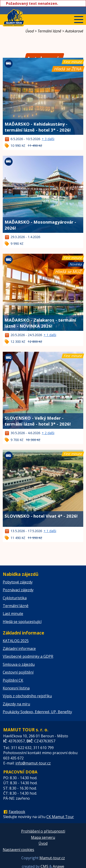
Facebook (17, 812)
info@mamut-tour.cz (33, 763)
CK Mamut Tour (60, 817)
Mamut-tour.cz (52, 858)
